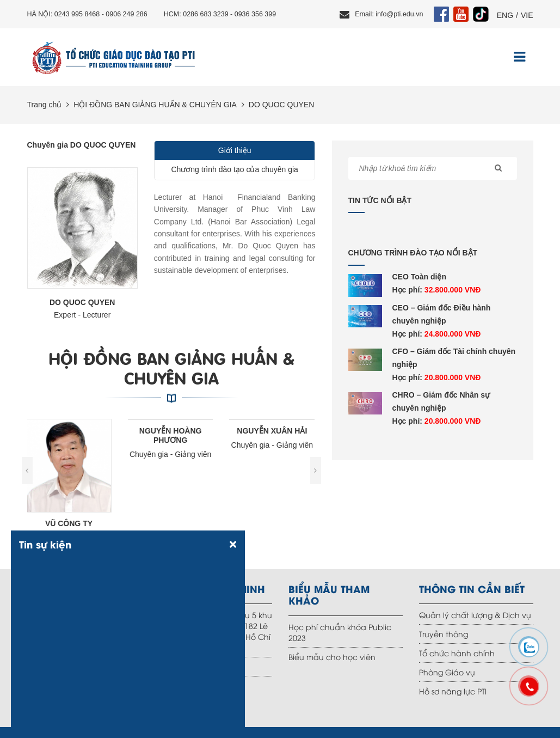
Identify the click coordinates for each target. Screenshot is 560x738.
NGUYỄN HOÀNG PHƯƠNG (172, 435)
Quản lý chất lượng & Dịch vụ (475, 615)
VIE (527, 15)
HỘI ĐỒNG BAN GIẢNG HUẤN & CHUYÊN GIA (155, 105)
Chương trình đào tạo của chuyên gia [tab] (234, 169)
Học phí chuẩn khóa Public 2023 (340, 632)
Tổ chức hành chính (457, 653)
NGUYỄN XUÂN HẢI (273, 431)
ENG (505, 15)
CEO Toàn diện (420, 277)
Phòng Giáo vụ (447, 672)
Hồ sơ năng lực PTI (453, 691)
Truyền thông (444, 634)
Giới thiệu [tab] (235, 150)
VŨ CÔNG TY (70, 523)
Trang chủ (45, 105)
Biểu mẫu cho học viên (332, 657)
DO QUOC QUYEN (282, 105)
